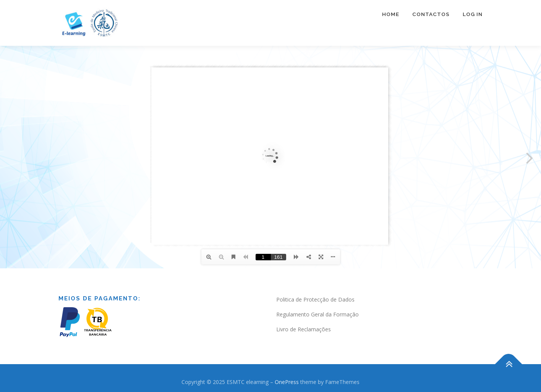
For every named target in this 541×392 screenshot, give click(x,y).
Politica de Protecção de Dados (315, 299)
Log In (473, 14)
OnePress (287, 382)
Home (391, 14)
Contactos (431, 14)
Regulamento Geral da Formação (317, 314)
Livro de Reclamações (304, 329)
